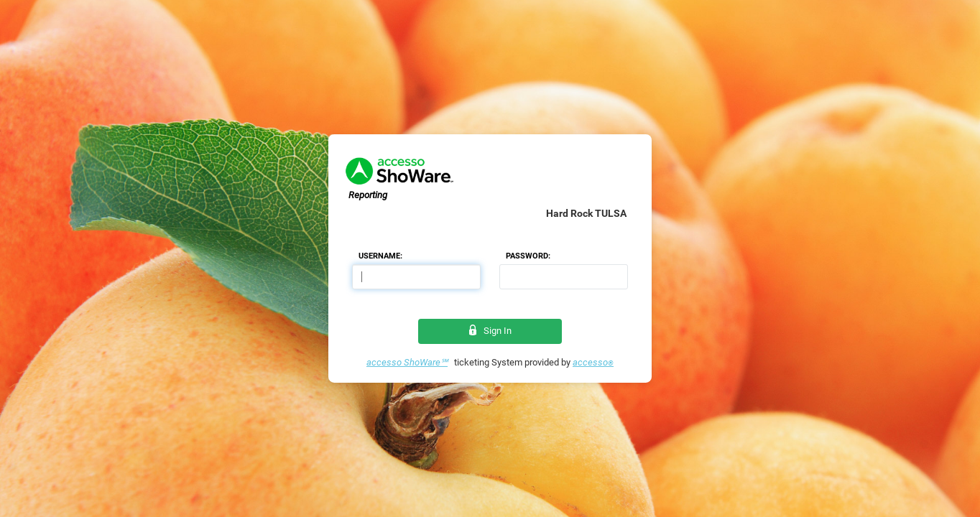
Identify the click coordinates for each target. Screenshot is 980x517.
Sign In (490, 331)
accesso (593, 362)
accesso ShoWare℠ (407, 362)
